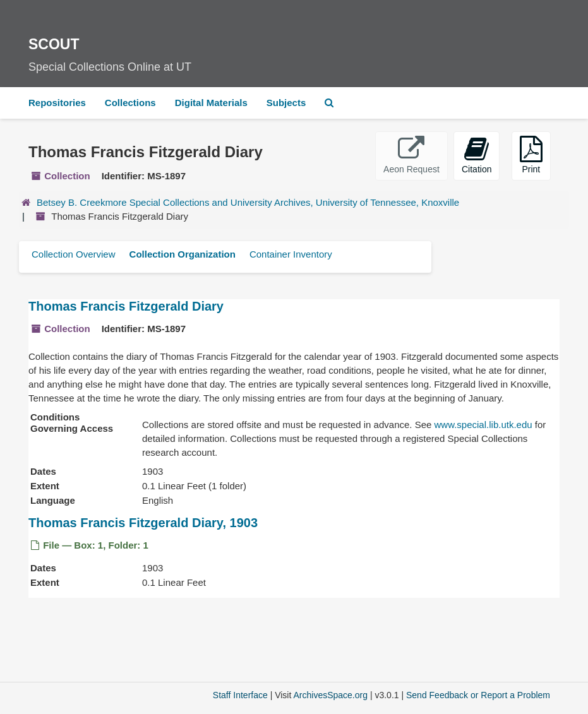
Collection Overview (74, 254)
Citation (477, 155)
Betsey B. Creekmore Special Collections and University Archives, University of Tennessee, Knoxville (248, 202)
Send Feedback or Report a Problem (478, 695)
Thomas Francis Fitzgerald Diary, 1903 (143, 523)
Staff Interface (240, 695)
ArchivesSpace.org (330, 695)
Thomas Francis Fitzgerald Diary (126, 306)
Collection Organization (183, 254)
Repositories (57, 103)
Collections (130, 103)
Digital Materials (211, 103)
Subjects (286, 103)
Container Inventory (291, 254)
